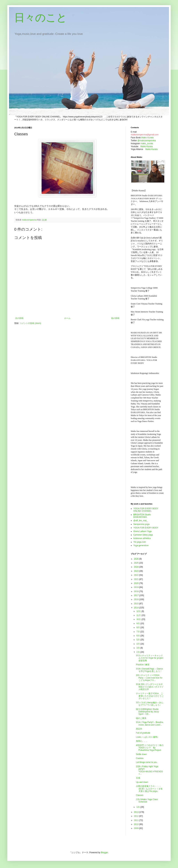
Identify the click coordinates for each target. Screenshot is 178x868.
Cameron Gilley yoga (143, 535)
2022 (137, 575)
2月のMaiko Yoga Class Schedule (147, 801)
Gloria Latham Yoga (142, 531)
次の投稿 (19, 318)
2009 (137, 828)
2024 (137, 567)
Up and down (142, 782)
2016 (137, 599)
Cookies (141, 758)
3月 (138, 648)
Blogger (105, 852)
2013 (137, 812)
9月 (138, 623)
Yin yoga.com (140, 542)
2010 (137, 824)
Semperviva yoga (141, 524)
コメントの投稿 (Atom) (30, 323)
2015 (137, 604)
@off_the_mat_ (140, 521)
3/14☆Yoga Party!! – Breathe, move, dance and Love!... (150, 723)
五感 (138, 778)
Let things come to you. (147, 762)
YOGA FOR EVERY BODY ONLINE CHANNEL (146, 510)
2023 (137, 571)
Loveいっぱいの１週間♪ (147, 737)
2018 (137, 591)
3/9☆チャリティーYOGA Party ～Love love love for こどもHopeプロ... (149, 678)
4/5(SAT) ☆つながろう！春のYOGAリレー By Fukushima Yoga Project (150, 748)
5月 (138, 640)
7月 (138, 632)
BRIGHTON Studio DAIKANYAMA (142, 516)
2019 (137, 587)
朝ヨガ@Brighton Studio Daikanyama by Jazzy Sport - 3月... (147, 712)
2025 (137, 563)
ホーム (67, 318)
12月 (139, 611)
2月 (138, 652)
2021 (137, 579)
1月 (138, 807)
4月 (138, 644)
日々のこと (41, 18)
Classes (140, 795)
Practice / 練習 (143, 665)
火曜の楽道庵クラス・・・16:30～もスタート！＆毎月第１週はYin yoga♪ (149, 789)
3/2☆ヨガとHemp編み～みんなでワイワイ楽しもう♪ (150, 704)
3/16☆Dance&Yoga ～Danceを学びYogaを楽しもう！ (149, 670)
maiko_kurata (147, 144)
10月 (139, 619)
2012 (137, 816)
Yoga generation (141, 545)
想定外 (139, 729)
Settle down (141, 754)
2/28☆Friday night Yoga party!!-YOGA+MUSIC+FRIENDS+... (149, 770)
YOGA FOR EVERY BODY (146, 528)
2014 (137, 608)
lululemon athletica (142, 538)
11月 (139, 615)
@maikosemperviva (147, 141)
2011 (137, 820)
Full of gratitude (143, 733)
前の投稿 (115, 318)
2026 (137, 559)
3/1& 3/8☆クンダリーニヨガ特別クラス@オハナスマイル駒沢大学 (150, 687)
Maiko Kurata (147, 138)
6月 (138, 636)
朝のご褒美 (141, 718)
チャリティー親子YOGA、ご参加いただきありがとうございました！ (150, 696)
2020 (137, 583)
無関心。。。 (142, 741)
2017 (137, 595)
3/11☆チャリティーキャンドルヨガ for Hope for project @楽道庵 (150, 658)
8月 (138, 627)
